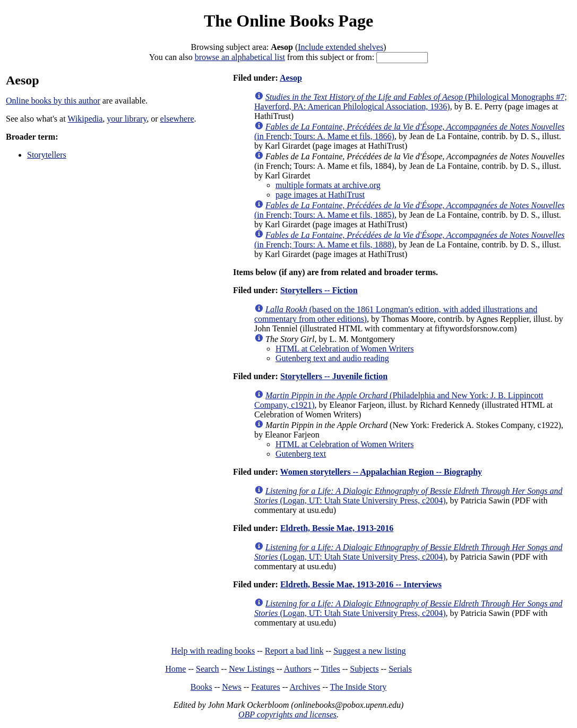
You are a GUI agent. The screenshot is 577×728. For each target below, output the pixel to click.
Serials (400, 669)
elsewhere (177, 119)
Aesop (291, 78)
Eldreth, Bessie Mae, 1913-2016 (337, 528)
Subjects (364, 669)
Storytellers (47, 155)
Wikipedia (85, 119)
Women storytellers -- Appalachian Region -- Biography (381, 472)
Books (201, 687)
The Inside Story (359, 687)
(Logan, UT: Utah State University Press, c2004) (408, 496)
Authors (298, 669)
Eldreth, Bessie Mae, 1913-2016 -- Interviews (361, 584)
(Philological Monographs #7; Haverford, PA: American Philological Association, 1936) (411, 102)
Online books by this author (53, 101)
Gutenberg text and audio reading (332, 358)
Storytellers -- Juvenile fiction (334, 376)
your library (127, 119)
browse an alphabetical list (240, 57)
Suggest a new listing (369, 651)
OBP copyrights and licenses (287, 714)
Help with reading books (213, 651)
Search (208, 669)
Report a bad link (294, 651)
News (231, 687)
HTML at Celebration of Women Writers (345, 349)
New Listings (252, 669)
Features (265, 687)
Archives (305, 687)
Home (175, 669)
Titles (331, 669)
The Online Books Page (288, 21)
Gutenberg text (301, 454)
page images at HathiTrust (320, 195)
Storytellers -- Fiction (319, 290)
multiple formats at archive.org (328, 185)
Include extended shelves (341, 47)
